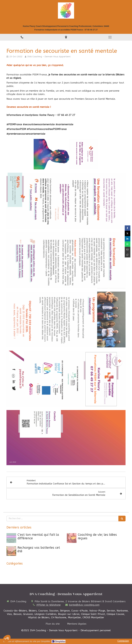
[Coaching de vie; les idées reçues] (72, 538)
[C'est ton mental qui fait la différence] (11, 538)
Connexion (123, 641)
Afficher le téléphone (49, 605)
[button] (7, 638)
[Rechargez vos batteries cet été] (11, 551)
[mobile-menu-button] (110, 37)
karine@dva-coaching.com (84, 605)
